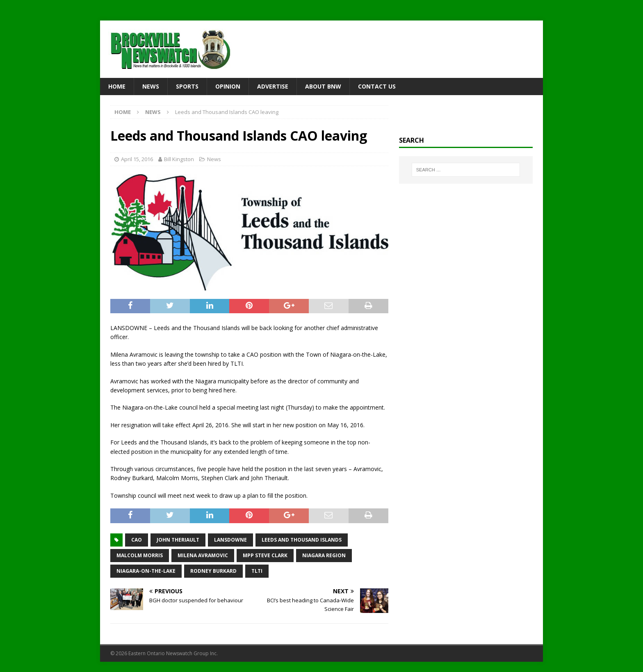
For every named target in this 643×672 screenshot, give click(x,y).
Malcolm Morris (140, 555)
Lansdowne (230, 540)
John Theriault (178, 540)
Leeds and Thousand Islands (302, 540)
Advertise (273, 86)
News (151, 86)
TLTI (257, 571)
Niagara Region (324, 555)
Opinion (228, 86)
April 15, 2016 (137, 159)
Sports (187, 86)
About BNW (323, 86)
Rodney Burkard (213, 571)
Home (117, 86)
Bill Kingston (179, 159)
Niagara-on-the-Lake (146, 571)
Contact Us (377, 86)
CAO (137, 540)
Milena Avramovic (203, 555)
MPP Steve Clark (265, 555)
